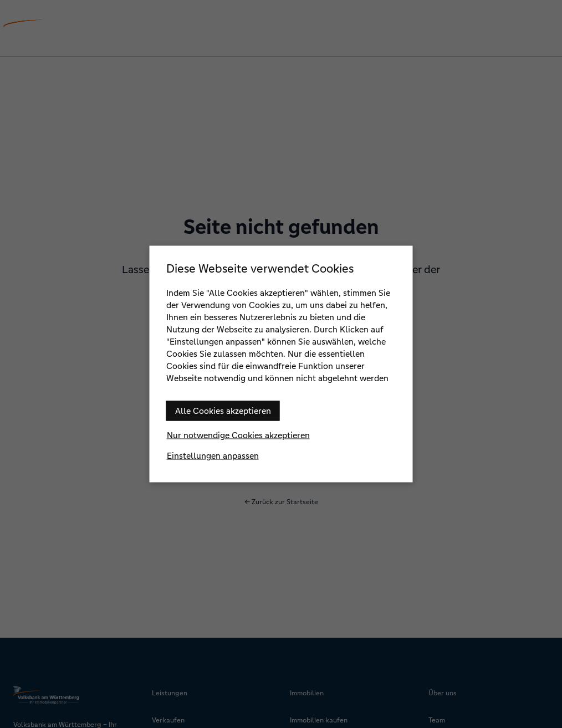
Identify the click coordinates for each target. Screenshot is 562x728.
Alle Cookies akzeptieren (223, 411)
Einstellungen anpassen (213, 456)
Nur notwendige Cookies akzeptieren (238, 435)
